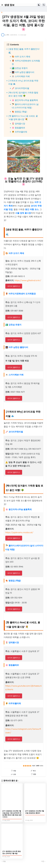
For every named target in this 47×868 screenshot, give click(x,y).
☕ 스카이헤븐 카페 (21, 76)
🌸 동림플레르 (18, 128)
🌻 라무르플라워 (19, 132)
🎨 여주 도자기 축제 (21, 57)
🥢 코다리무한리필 (20, 88)
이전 (43, 861)
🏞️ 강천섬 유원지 (20, 68)
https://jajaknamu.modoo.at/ (19, 532)
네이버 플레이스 (14, 286)
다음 (4, 861)
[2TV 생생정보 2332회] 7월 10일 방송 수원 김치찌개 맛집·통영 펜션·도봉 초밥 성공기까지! (12, 814)
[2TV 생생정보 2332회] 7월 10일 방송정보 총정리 (35, 812)
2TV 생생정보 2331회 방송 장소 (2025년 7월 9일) (11, 852)
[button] (3, 5)
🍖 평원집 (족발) (19, 112)
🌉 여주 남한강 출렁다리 (23, 72)
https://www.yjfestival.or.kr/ (28, 280)
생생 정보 (9, 5)
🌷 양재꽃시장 (18, 124)
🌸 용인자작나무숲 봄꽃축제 (25, 100)
